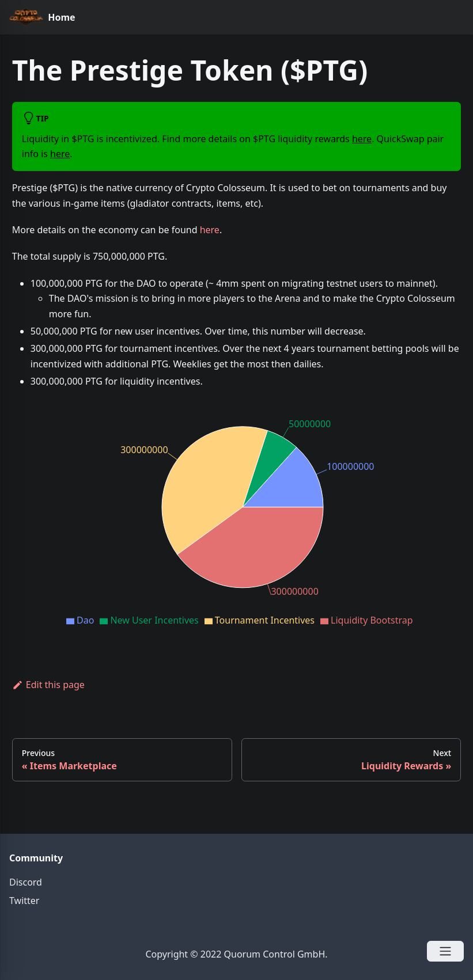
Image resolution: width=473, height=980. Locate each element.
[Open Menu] (445, 951)
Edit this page (48, 685)
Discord (26, 882)
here (362, 139)
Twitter (24, 901)
